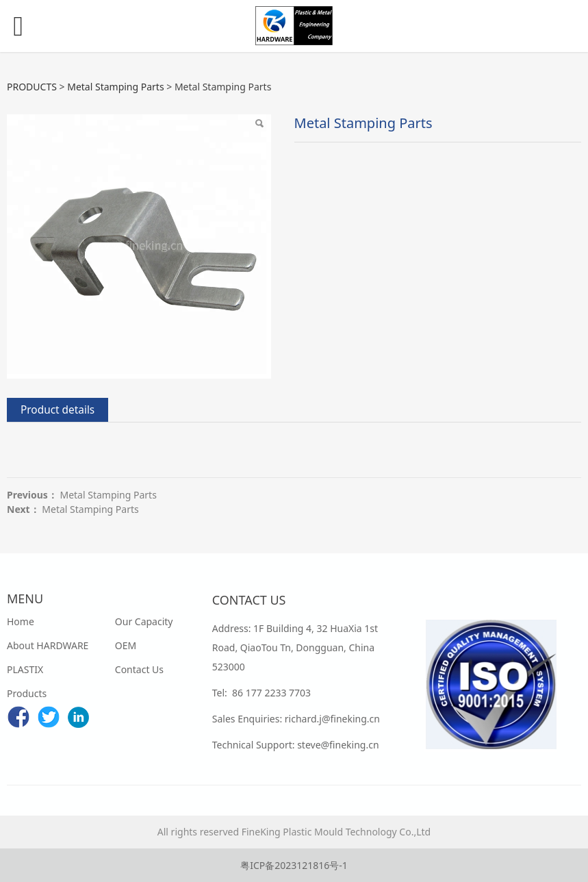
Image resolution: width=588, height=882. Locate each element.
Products (27, 693)
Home (21, 621)
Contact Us (139, 669)
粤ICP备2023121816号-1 (294, 865)
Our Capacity (144, 621)
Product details (57, 410)
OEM (126, 645)
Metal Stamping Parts (115, 87)
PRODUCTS (32, 87)
